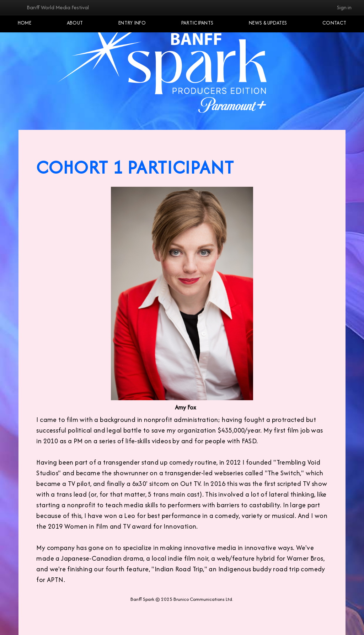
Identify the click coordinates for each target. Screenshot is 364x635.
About (75, 23)
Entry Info (132, 23)
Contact (334, 23)
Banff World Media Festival (58, 7)
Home (25, 23)
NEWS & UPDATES (268, 23)
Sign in (344, 7)
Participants (197, 23)
